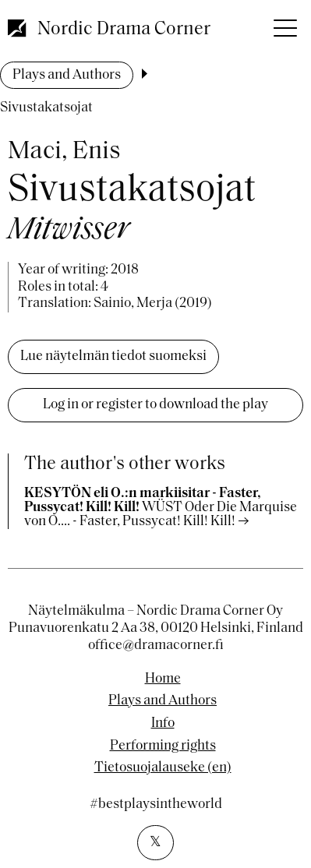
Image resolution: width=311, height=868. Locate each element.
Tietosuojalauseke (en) (163, 768)
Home (163, 679)
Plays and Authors (67, 75)
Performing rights (163, 746)
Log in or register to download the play (155, 405)
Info (163, 724)
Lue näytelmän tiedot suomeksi (113, 356)
